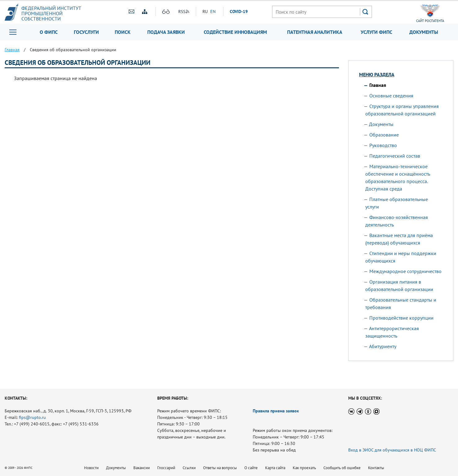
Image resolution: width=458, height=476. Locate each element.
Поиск (123, 32)
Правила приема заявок (276, 411)
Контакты (376, 468)
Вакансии (142, 468)
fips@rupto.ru (32, 417)
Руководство (383, 145)
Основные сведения (391, 96)
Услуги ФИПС (376, 32)
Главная (378, 85)
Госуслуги (86, 32)
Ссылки (189, 468)
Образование (384, 135)
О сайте (251, 468)
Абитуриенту (383, 346)
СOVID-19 (239, 11)
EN (213, 11)
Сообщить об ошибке (342, 468)
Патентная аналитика (315, 32)
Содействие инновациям (235, 32)
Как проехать (304, 468)
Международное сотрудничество (405, 271)
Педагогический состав (395, 156)
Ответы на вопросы (220, 468)
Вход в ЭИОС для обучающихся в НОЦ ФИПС (392, 450)
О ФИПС (49, 32)
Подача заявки (166, 32)
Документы (424, 32)
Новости (91, 468)
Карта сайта (275, 468)
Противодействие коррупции (401, 318)
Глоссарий (166, 468)
